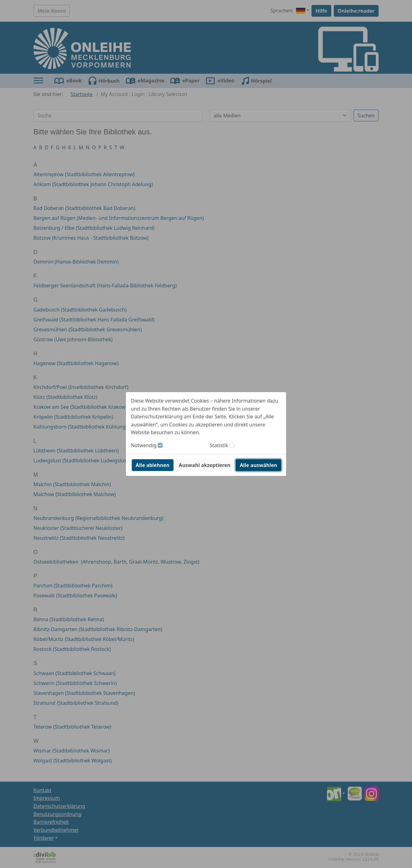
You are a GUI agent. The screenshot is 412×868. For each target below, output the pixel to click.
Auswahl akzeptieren (205, 465)
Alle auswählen (258, 465)
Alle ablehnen (153, 465)
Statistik (219, 445)
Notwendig (144, 445)
